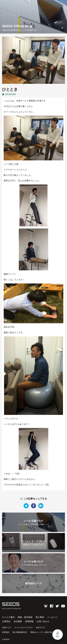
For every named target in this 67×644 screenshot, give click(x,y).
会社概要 (18, 621)
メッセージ (52, 617)
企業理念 (6, 621)
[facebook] (33, 506)
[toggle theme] (62, 28)
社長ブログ (40, 628)
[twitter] (26, 506)
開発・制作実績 (25, 617)
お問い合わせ (43, 621)
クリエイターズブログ (24, 628)
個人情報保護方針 (20, 632)
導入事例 (40, 617)
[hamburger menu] (58, 635)
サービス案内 (8, 617)
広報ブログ (7, 628)
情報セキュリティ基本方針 (41, 632)
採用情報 (29, 621)
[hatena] (41, 506)
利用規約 (6, 632)
